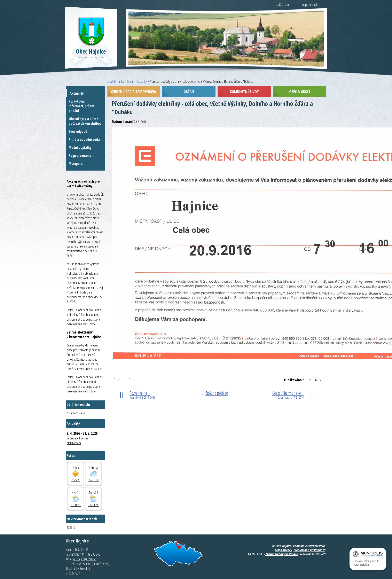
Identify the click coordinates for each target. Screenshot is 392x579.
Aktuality (142, 81)
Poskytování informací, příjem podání (81, 106)
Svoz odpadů (78, 131)
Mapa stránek (283, 550)
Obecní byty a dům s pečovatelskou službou (85, 121)
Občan (131, 81)
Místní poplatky (80, 147)
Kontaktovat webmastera (309, 546)
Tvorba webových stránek (281, 554)
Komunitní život (244, 91)
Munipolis (76, 163)
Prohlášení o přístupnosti (309, 550)
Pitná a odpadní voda (84, 139)
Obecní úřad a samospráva (134, 91)
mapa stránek (309, 4)
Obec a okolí (300, 91)
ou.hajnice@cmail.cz (85, 559)
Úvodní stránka (115, 81)
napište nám (282, 4)
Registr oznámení (81, 155)
